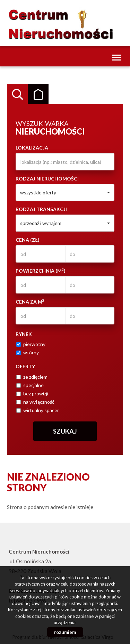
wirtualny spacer (38, 410)
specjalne (30, 385)
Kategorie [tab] (38, 94)
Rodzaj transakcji (41, 209)
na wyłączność (35, 402)
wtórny (28, 352)
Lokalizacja (32, 148)
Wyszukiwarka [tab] (17, 94)
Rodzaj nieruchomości (47, 179)
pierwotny (31, 344)
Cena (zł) (28, 240)
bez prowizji (32, 393)
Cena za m (30, 301)
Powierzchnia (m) (41, 271)
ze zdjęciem (32, 377)
